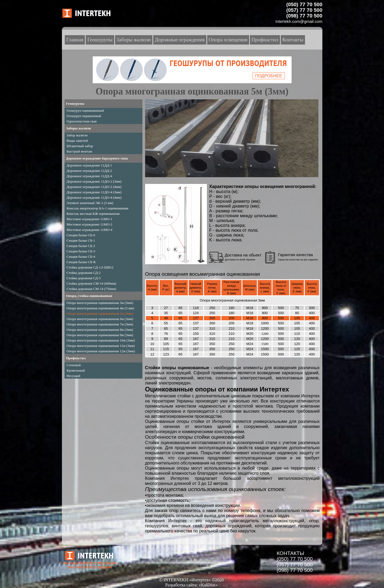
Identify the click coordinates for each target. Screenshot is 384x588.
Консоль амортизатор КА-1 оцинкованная (98, 208)
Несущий (74, 376)
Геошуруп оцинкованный (85, 110)
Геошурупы (75, 104)
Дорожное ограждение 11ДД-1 (89, 165)
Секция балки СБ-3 (81, 251)
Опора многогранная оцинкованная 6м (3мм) (100, 319)
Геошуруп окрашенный (84, 116)
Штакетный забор (80, 146)
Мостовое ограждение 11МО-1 (89, 219)
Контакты (293, 40)
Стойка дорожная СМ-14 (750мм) (91, 289)
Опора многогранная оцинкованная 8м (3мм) (100, 330)
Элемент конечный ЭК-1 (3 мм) (90, 203)
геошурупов (157, 526)
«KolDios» (208, 585)
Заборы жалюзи (79, 128)
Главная (75, 40)
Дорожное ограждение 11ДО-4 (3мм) (94, 192)
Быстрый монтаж (80, 151)
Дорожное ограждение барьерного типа (97, 158)
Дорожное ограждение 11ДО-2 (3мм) (94, 181)
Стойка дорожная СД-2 (84, 273)
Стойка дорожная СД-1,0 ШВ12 (90, 267)
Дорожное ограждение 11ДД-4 (89, 176)
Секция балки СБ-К (81, 262)
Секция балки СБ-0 (81, 235)
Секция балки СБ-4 (81, 257)
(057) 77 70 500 (295, 565)
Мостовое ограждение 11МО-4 (89, 230)
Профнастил (76, 358)
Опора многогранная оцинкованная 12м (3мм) (101, 351)
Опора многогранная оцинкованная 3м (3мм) (100, 303)
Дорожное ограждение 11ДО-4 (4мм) (94, 197)
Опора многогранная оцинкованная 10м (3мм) (101, 340)
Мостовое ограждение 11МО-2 (89, 224)
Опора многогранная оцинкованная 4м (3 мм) (100, 308)
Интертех (221, 421)
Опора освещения (228, 40)
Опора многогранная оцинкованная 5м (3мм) (100, 313)
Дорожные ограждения (180, 40)
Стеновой (74, 365)
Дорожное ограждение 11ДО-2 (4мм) (94, 187)
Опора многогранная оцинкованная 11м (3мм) (101, 346)
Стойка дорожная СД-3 (84, 278)
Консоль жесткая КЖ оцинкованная (93, 214)
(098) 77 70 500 (295, 570)
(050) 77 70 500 (295, 559)
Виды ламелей (77, 141)
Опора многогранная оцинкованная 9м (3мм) (100, 335)
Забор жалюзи (77, 135)
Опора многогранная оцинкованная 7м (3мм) (100, 324)
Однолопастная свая (82, 121)
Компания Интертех (166, 521)
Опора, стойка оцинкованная (89, 296)
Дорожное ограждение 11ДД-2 (89, 171)
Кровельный (76, 370)
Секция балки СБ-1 (81, 240)
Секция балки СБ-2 (81, 246)
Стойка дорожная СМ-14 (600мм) (91, 283)
